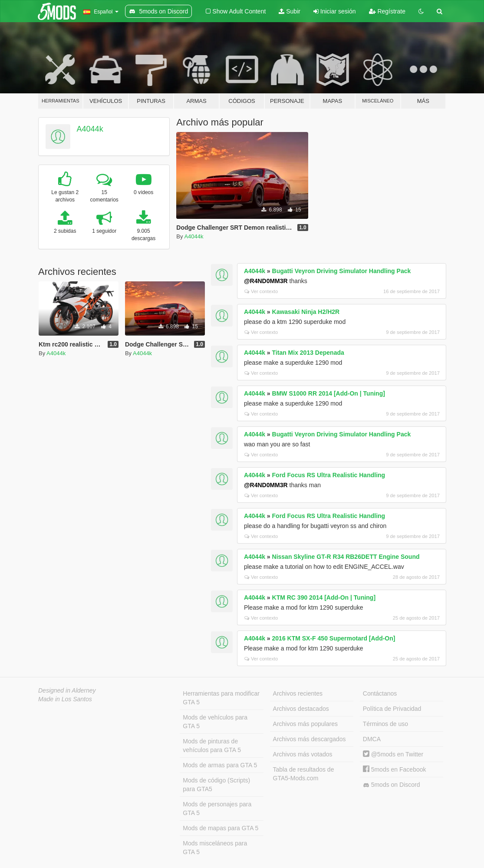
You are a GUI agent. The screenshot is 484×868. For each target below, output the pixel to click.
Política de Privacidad (392, 709)
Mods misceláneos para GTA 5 (215, 848)
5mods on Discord (392, 785)
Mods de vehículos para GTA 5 (215, 722)
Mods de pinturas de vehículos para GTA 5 (212, 746)
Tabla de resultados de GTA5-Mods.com (304, 774)
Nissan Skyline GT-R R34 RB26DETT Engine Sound (346, 557)
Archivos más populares (305, 724)
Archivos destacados (301, 709)
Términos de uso (385, 724)
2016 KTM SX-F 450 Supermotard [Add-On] (334, 638)
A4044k (90, 129)
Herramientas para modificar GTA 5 (221, 698)
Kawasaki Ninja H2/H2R (306, 312)
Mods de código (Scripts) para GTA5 (216, 785)
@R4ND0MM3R (266, 281)
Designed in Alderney (67, 690)
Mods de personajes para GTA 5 (217, 809)
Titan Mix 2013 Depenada (308, 353)
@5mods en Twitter (393, 754)
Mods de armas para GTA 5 (220, 765)
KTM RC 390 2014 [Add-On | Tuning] (324, 597)
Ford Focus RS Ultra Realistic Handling (329, 475)
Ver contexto (261, 291)
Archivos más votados (303, 754)
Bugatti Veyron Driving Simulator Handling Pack (342, 271)
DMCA (372, 739)
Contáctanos (380, 693)
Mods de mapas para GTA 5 (221, 828)
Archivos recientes (298, 693)
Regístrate (387, 11)
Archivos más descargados (309, 739)
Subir (290, 11)
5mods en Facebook (395, 769)
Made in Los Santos (65, 699)
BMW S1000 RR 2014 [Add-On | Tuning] (329, 393)
